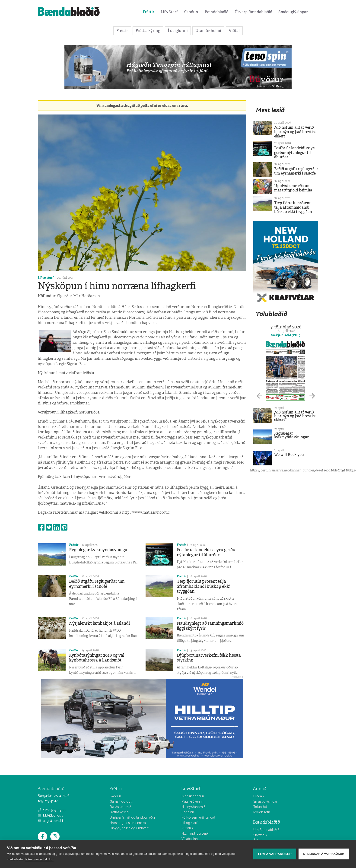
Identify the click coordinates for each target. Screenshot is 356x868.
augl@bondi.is (51, 821)
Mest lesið (270, 110)
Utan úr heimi (208, 31)
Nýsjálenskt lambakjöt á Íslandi (99, 623)
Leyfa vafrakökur (275, 854)
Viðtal (234, 31)
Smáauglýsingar (293, 12)
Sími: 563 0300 (52, 810)
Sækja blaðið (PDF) (286, 335)
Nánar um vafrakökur (39, 859)
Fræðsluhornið (121, 807)
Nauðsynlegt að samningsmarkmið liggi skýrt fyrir (210, 626)
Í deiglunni (178, 31)
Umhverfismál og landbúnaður (132, 817)
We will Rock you (289, 455)
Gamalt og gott (121, 801)
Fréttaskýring (148, 31)
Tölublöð (260, 807)
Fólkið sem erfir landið (198, 817)
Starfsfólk (260, 835)
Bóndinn (188, 812)
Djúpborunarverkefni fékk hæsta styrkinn (209, 658)
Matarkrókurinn (192, 801)
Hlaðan (259, 796)
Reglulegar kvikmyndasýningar (99, 550)
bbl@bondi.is (50, 815)
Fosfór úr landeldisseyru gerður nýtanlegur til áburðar (207, 552)
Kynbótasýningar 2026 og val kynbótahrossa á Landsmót (97, 658)
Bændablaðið (216, 12)
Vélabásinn (190, 839)
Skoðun (191, 12)
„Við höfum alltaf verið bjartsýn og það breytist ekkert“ (295, 132)
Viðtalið (187, 828)
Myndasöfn (262, 812)
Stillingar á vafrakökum (324, 854)
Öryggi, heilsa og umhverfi (129, 828)
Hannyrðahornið (194, 807)
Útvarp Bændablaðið (253, 12)
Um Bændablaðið (266, 830)
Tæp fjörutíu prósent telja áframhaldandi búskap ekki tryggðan (204, 586)
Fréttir (149, 12)
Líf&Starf (169, 12)
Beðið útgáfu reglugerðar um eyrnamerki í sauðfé (97, 584)
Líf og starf (46, 278)
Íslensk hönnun (193, 796)
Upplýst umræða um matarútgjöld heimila (293, 188)
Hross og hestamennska (128, 823)
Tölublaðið (271, 314)
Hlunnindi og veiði (195, 833)
